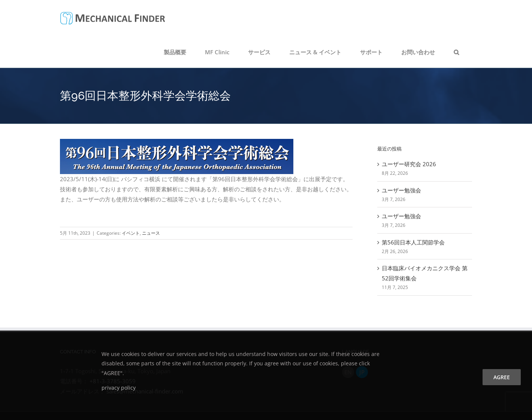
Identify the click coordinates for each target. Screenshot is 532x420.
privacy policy (119, 388)
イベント (131, 233)
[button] (456, 52)
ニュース (151, 233)
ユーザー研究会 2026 (409, 164)
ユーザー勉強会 (401, 190)
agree (502, 377)
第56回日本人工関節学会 (413, 242)
